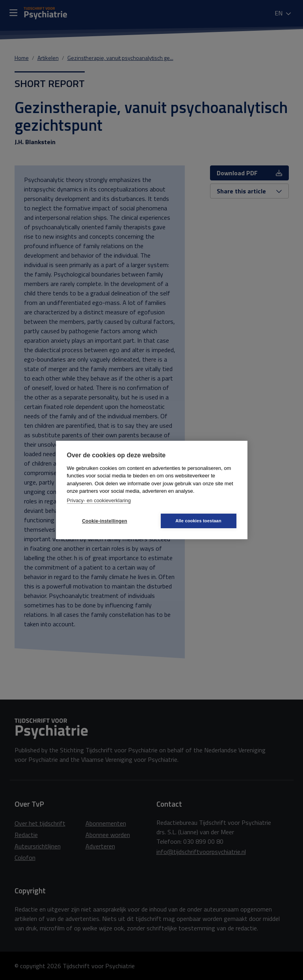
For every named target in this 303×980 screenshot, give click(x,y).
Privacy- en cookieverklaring (99, 500)
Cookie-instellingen (104, 521)
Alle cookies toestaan (198, 521)
